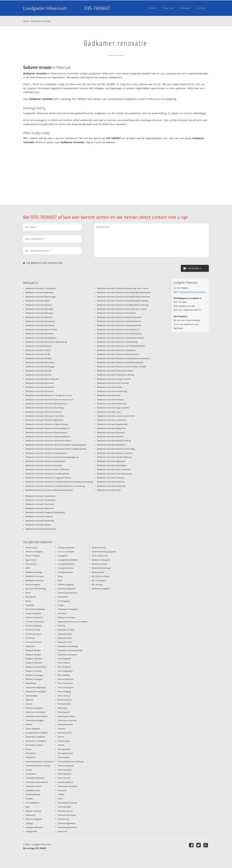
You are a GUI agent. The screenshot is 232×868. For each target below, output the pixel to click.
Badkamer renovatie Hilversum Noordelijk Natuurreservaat (124, 297)
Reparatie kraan (65, 638)
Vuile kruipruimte (100, 556)
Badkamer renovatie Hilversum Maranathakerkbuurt (49, 490)
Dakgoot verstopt (34, 671)
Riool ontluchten (65, 683)
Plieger (61, 605)
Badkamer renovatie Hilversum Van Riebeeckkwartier (121, 346)
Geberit (29, 724)
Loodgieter (63, 556)
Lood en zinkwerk (66, 552)
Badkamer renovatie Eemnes (39, 375)
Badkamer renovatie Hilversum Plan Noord (116, 313)
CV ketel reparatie (34, 626)
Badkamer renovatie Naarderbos (112, 445)
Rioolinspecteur (65, 700)
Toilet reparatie (64, 774)
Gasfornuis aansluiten (36, 712)
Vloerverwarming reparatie (104, 552)
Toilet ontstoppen (66, 766)
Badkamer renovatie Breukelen (40, 334)
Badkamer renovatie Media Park (112, 428)
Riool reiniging (64, 691)
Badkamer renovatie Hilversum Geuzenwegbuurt (48, 428)
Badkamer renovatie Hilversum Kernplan (44, 465)
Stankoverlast (64, 741)
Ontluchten (63, 597)
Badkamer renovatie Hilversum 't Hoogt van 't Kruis (49, 395)
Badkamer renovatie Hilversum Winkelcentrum (118, 354)
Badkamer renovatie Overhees (111, 478)
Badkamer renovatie (41, 21)
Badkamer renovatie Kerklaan (110, 400)
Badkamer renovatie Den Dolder (40, 362)
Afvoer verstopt (33, 556)
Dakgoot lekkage (33, 650)
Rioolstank (63, 708)
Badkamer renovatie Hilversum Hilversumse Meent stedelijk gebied (56, 449)
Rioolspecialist (64, 704)
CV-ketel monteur (34, 642)
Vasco (60, 798)
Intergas (29, 798)
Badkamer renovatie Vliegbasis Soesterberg (45, 512)
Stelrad (61, 745)
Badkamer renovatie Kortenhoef (112, 404)
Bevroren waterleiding (36, 588)
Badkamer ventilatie (35, 580)
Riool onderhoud (66, 679)
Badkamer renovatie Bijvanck (39, 305)
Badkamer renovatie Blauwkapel (40, 321)
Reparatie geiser (65, 634)
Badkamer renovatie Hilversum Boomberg (45, 408)
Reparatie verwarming (68, 646)
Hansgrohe (31, 757)
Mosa (60, 576)
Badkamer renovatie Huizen (110, 387)
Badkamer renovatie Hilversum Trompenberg (117, 342)
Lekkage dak (31, 831)
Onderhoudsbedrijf (67, 588)
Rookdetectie (64, 712)
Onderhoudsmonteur (67, 593)
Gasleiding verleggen (35, 720)
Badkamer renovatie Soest (109, 490)
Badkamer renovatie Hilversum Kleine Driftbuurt (47, 469)
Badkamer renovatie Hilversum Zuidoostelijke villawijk (122, 366)
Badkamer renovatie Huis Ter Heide (113, 383)
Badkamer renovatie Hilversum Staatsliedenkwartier (120, 338)
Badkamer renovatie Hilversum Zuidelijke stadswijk (120, 362)
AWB (28, 568)
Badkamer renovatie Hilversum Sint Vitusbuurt (118, 329)
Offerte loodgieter (66, 584)
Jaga (27, 807)
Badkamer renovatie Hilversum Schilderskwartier (119, 321)
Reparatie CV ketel (66, 630)
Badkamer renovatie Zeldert (38, 525)
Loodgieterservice (66, 568)
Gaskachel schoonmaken (37, 716)
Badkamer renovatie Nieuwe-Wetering (114, 457)
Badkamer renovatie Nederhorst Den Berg (116, 449)
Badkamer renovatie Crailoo (38, 350)
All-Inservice (31, 564)
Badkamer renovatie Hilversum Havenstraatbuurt (48, 436)
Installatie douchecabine (37, 782)
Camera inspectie (33, 613)
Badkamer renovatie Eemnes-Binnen (42, 379)
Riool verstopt (64, 696)
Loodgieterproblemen (68, 560)
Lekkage (29, 823)
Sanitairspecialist (65, 724)
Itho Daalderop (32, 803)
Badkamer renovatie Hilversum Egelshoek (44, 420)
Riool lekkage (64, 675)
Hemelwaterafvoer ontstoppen (40, 761)
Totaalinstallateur (66, 782)
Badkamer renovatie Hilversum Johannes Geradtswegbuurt (52, 457)
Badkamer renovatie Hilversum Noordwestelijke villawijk (123, 301)
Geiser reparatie (33, 729)
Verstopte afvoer (65, 811)
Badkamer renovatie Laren (109, 412)
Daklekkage (31, 683)
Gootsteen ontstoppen (36, 741)
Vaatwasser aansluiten (68, 786)
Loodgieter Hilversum (45, 8)
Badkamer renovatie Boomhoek (40, 325)
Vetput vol (62, 831)
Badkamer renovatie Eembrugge (40, 366)
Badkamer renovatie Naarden (110, 436)
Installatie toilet (33, 790)
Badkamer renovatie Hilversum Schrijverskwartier (119, 325)
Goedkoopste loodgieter (37, 733)
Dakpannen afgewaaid (36, 687)
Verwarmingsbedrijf (67, 823)
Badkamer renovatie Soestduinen (41, 496)
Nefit (60, 580)
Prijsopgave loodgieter (68, 609)
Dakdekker (30, 646)
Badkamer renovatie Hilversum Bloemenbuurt (46, 404)
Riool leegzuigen (65, 671)
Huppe (29, 770)
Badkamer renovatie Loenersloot (112, 420)
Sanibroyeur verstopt (67, 720)
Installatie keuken (34, 786)
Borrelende (31, 597)
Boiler (28, 593)
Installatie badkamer (35, 778)
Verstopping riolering (67, 803)
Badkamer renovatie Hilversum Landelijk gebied (47, 474)
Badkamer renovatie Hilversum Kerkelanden (46, 461)
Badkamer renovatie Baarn (38, 301)
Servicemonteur (65, 733)
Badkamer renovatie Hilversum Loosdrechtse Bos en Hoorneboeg (55, 486)
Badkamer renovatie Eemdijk (39, 371)
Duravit (29, 704)
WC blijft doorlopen (101, 576)
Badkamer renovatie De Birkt (39, 358)
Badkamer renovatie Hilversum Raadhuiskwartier (119, 317)
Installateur (31, 774)
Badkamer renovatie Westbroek (40, 521)
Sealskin (61, 729)
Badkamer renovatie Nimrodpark (112, 465)
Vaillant (61, 794)
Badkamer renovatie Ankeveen (39, 292)
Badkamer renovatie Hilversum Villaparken (116, 350)
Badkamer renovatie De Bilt (38, 354)
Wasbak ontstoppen (101, 560)
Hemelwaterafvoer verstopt (38, 766)
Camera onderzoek (34, 617)
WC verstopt (97, 584)
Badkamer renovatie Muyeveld (111, 432)
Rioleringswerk (64, 659)
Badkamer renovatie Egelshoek (40, 383)
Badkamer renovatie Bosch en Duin (42, 329)
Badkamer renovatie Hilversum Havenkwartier (46, 432)
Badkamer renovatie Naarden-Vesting (114, 441)
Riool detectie (64, 663)
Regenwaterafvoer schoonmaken (73, 622)
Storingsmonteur (65, 753)
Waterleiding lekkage (101, 568)
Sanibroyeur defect (66, 716)
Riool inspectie (64, 667)
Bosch (28, 601)
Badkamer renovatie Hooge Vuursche (114, 379)
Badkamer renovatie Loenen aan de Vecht (116, 416)
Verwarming (63, 819)
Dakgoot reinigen (33, 654)
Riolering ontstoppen (67, 654)
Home (26, 21)
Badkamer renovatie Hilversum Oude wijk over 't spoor (122, 309)
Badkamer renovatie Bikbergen (40, 309)
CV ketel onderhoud (35, 622)
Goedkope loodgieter (35, 737)
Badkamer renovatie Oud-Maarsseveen (115, 474)
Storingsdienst (64, 749)
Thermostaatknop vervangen (71, 761)
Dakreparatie (31, 696)
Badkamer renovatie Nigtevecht (111, 461)
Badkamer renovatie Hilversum (40, 391)
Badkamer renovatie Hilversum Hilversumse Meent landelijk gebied (56, 445)
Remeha (61, 626)
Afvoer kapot (32, 547)
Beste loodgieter (33, 584)
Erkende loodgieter (34, 708)
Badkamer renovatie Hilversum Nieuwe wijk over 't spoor (123, 288)
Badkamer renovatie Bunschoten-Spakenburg (46, 342)
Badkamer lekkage (34, 572)
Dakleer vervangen (34, 679)
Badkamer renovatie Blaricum (39, 317)
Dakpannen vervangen (36, 691)
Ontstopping (64, 601)
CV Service (30, 638)
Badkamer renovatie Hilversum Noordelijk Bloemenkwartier (124, 292)
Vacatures (62, 790)
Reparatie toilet (65, 642)
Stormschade (64, 757)
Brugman (30, 605)
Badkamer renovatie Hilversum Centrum (44, 412)
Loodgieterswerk (65, 572)
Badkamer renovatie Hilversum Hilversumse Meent (49, 441)
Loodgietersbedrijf (66, 564)
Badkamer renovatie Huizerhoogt (112, 391)
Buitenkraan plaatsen (35, 609)
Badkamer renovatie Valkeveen (40, 508)
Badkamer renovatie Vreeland (39, 516)
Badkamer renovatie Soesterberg (40, 500)
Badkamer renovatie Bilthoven (39, 313)
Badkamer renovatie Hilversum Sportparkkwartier (119, 334)
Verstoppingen (64, 807)
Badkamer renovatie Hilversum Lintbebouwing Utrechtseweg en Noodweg (59, 482)
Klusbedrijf (31, 815)
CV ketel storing (33, 630)
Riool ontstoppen (66, 687)
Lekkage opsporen (66, 547)
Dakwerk (30, 700)
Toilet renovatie (65, 770)
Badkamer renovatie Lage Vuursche (113, 408)
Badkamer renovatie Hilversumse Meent (115, 371)
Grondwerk (31, 753)
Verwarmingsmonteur (68, 827)
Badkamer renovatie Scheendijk (111, 486)
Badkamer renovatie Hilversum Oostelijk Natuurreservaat (123, 305)
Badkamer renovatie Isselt (109, 395)
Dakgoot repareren (34, 663)
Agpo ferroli (31, 560)
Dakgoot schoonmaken (36, 667)
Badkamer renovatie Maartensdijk (112, 424)
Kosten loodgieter (34, 819)
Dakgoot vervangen (34, 675)
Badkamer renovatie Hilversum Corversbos (45, 416)
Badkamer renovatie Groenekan (40, 387)
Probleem (62, 613)
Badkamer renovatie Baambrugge (41, 297)
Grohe (28, 749)
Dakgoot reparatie (34, 659)
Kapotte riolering (33, 811)
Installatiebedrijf (33, 794)
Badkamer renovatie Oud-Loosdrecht (114, 469)
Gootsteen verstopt (34, 745)
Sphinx (61, 737)
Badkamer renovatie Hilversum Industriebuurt (46, 453)
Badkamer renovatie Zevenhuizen (41, 529)
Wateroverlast (98, 572)
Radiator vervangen (67, 617)
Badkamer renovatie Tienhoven (40, 504)
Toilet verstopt (64, 778)
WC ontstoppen (99, 580)
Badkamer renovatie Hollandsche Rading (115, 375)
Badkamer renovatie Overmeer (111, 482)
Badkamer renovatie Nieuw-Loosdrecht (115, 453)
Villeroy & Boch (99, 547)
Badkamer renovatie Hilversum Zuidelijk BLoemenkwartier (123, 358)
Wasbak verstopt (99, 564)
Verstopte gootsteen (67, 815)
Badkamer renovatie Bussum (39, 346)
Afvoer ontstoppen (34, 552)
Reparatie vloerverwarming (70, 650)
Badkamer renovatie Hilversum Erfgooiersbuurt (47, 424)
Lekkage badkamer (34, 827)
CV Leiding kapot (33, 634)
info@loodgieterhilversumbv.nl (192, 292)
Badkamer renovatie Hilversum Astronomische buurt (49, 400)
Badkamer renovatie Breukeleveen (41, 338)
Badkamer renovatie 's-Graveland (41, 288)
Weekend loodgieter (101, 588)
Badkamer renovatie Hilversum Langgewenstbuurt (48, 478)
